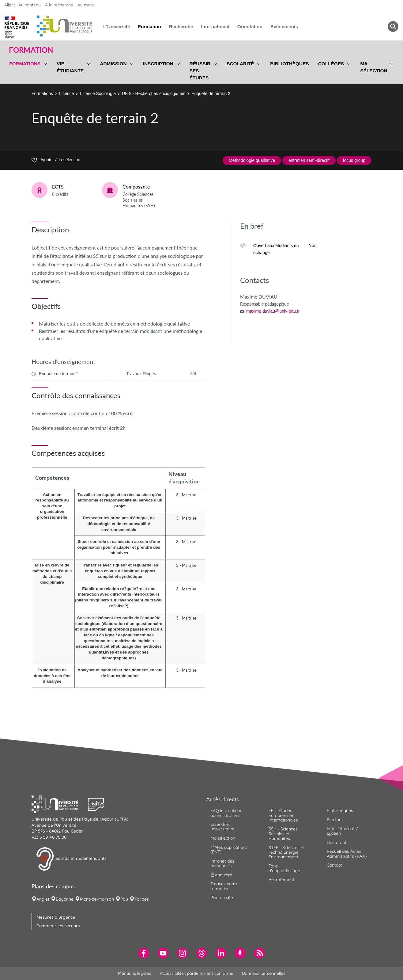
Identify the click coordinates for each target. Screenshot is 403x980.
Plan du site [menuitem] (222, 898)
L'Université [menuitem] (117, 27)
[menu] (44, 70)
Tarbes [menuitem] (142, 899)
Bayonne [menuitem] (65, 899)
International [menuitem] (215, 27)
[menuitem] (144, 953)
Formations (42, 93)
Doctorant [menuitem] (337, 842)
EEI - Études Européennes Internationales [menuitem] (283, 815)
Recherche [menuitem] (181, 27)
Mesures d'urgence (56, 917)
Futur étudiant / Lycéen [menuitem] (342, 831)
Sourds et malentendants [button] (71, 859)
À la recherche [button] (59, 5)
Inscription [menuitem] (158, 64)
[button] (60, 804)
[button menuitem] (393, 27)
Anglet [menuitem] (43, 899)
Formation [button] (31, 50)
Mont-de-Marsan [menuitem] (97, 899)
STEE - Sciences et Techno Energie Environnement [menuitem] (287, 852)
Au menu (86, 5)
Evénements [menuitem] (284, 27)
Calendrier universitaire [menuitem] (222, 827)
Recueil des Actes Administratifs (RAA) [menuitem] (347, 854)
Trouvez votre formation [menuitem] (224, 886)
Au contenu (30, 5)
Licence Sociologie (98, 93)
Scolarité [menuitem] (240, 64)
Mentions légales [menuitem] (135, 973)
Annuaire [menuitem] (221, 875)
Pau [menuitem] (124, 899)
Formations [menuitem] (25, 64)
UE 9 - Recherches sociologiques (154, 93)
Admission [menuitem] (113, 64)
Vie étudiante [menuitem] (70, 67)
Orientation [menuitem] (250, 27)
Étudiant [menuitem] (335, 820)
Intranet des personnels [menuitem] (222, 863)
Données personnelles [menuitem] (264, 973)
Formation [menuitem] (149, 27)
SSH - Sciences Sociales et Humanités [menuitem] (283, 834)
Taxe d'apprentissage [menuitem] (284, 868)
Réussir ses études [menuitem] (200, 71)
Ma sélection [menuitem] (374, 67)
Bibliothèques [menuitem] (290, 64)
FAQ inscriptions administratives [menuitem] (226, 813)
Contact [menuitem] (334, 865)
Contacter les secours (58, 926)
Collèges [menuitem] (331, 64)
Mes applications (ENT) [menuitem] (229, 850)
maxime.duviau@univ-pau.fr (273, 311)
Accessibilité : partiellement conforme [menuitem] (197, 973)
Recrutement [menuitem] (281, 879)
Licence (66, 93)
